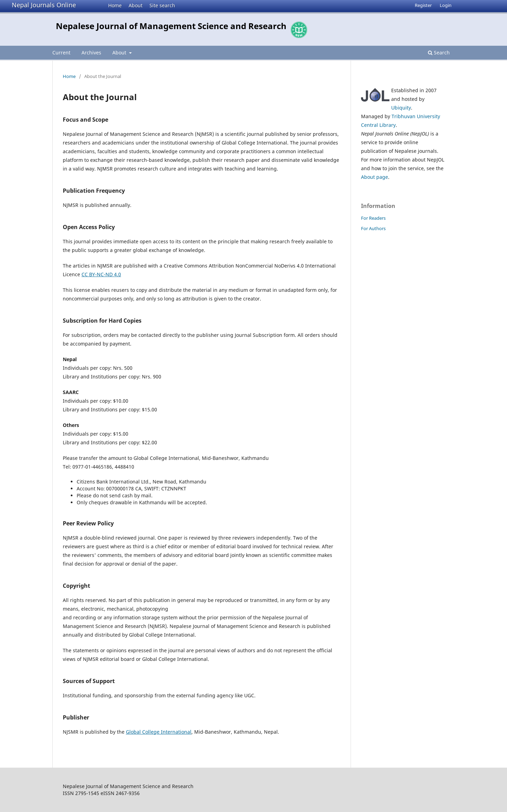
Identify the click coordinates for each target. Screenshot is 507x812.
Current (61, 53)
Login (446, 5)
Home (115, 5)
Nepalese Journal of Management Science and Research (171, 26)
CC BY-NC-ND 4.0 (101, 274)
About (136, 5)
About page (375, 177)
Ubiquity (401, 108)
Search (439, 53)
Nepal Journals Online (44, 5)
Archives (91, 53)
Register (423, 5)
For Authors (373, 228)
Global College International (159, 732)
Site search (162, 5)
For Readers (373, 218)
